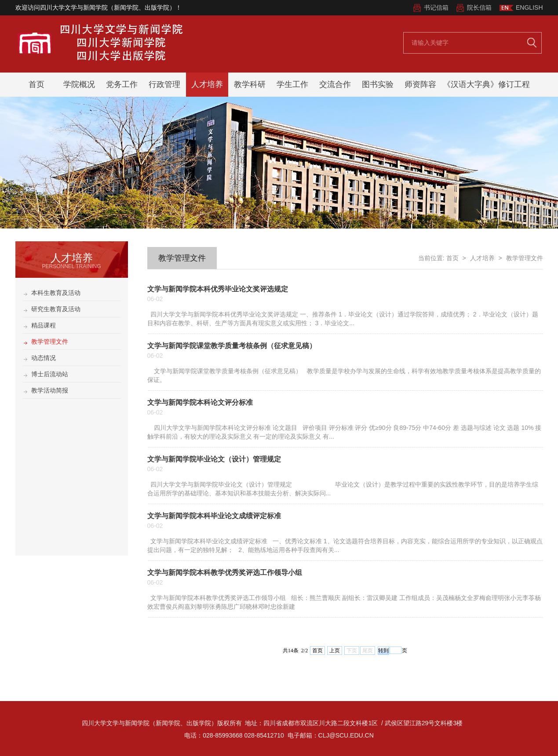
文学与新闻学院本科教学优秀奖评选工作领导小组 (225, 572)
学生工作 (292, 84)
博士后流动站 (50, 374)
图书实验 (378, 84)
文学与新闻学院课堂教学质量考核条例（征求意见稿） (232, 346)
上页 (335, 651)
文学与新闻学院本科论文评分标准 (200, 402)
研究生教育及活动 (56, 309)
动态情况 (44, 358)
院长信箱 (479, 7)
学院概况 (79, 84)
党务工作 (122, 84)
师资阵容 (420, 84)
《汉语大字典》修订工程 (486, 84)
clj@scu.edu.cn (346, 735)
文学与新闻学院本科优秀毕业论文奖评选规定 (218, 289)
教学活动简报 (50, 390)
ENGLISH (529, 7)
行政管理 (164, 84)
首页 (36, 84)
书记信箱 (436, 7)
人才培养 (207, 84)
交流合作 (335, 84)
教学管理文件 (50, 342)
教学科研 (250, 84)
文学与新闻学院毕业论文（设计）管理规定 (214, 459)
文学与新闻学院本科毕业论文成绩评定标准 (214, 516)
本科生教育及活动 (56, 293)
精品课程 (44, 325)
